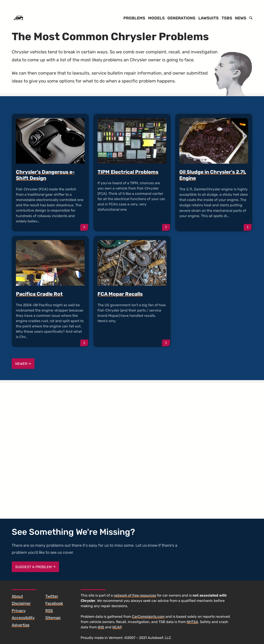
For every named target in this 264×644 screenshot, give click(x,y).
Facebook (54, 603)
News (241, 18)
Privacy (19, 611)
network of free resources (135, 595)
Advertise (21, 625)
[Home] (18, 18)
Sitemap (53, 618)
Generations (181, 18)
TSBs (227, 18)
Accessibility (23, 618)
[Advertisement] (214, 282)
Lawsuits (209, 18)
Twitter (52, 596)
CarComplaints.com (148, 617)
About (17, 596)
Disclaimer (21, 603)
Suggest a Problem (35, 567)
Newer (23, 364)
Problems (134, 18)
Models (156, 18)
